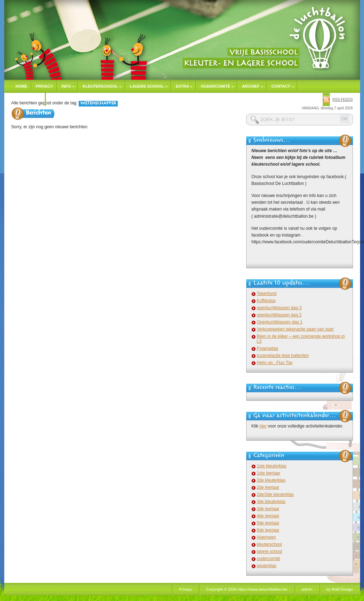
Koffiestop (266, 301)
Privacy (44, 86)
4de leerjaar (268, 516)
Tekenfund (267, 294)
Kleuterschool (102, 86)
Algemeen (267, 537)
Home (22, 86)
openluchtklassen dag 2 (279, 315)
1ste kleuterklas (272, 466)
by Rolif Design (340, 589)
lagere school (270, 551)
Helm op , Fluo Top (275, 363)
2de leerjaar (268, 487)
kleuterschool (270, 544)
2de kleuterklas (271, 480)
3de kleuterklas (271, 502)
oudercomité (269, 559)
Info (68, 86)
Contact (283, 86)
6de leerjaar (268, 530)
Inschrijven (29, 99)
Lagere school (149, 86)
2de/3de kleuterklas (275, 494)
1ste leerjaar (269, 473)
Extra (184, 86)
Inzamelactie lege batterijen (283, 356)
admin (307, 589)
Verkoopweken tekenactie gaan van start (295, 329)
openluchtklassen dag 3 (279, 308)
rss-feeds (342, 100)
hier (263, 426)
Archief (252, 86)
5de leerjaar (268, 523)
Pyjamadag (268, 348)
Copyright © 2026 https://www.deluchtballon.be (247, 589)
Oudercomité (217, 86)
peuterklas (267, 566)
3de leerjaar (268, 509)
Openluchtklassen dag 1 (280, 322)
